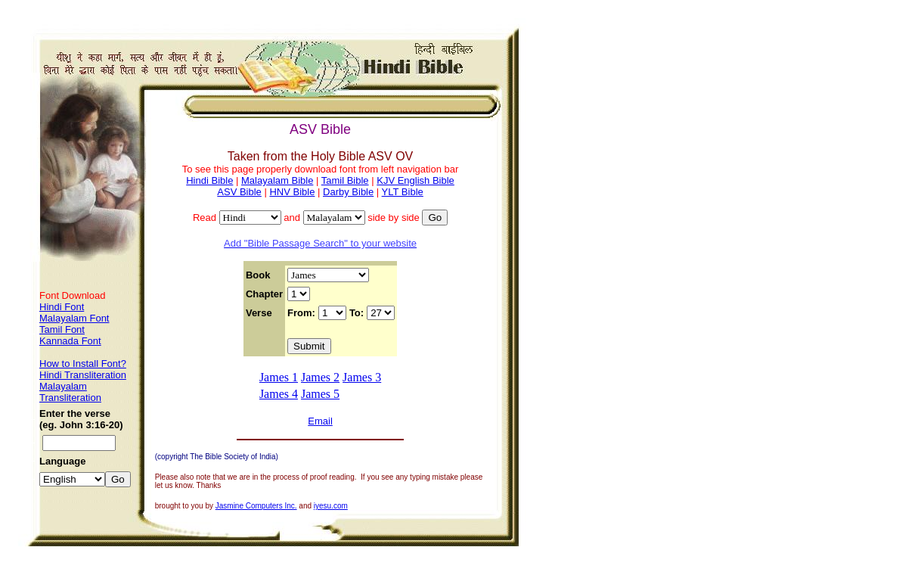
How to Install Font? (83, 364)
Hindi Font (62, 307)
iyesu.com (331, 506)
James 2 (320, 377)
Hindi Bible (209, 180)
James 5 (320, 394)
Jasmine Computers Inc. (256, 506)
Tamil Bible (345, 180)
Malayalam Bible (277, 180)
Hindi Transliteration (83, 375)
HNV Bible (292, 192)
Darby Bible (348, 192)
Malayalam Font (74, 318)
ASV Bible (239, 192)
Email (320, 421)
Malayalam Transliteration (70, 392)
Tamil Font (62, 329)
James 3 (362, 377)
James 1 (279, 377)
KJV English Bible (415, 180)
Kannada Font (70, 341)
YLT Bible (403, 192)
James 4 (279, 394)
